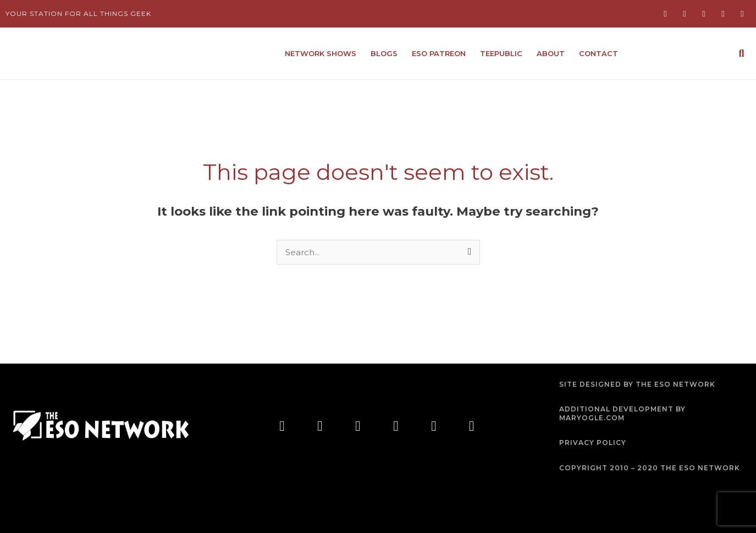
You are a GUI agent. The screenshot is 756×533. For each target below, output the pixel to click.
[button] (741, 54)
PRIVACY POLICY (593, 443)
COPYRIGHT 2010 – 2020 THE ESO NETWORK (650, 468)
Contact (598, 53)
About (551, 53)
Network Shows (321, 53)
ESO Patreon (439, 53)
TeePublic (501, 53)
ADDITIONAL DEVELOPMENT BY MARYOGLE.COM (622, 413)
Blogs (384, 53)
